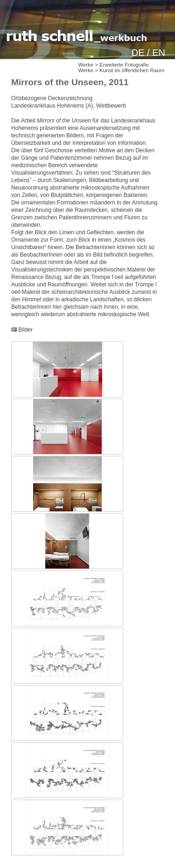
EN (159, 53)
